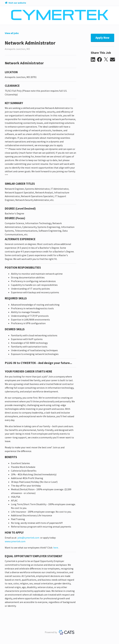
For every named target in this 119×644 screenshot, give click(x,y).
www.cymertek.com (15, 541)
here (55, 548)
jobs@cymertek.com (28, 538)
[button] (94, 60)
